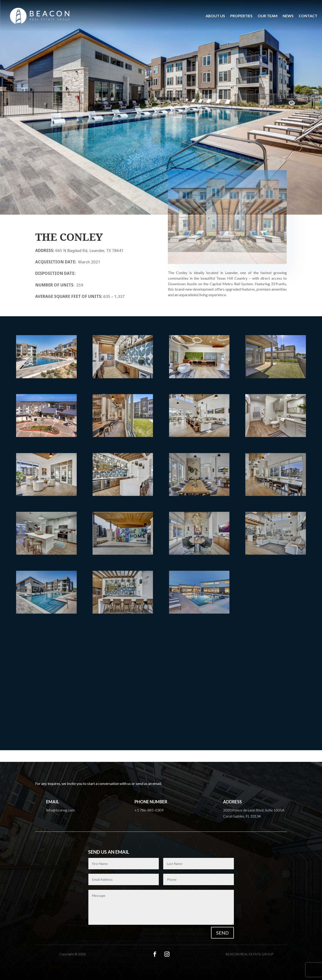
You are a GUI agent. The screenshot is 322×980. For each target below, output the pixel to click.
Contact (308, 16)
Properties (241, 16)
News (288, 16)
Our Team (268, 16)
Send (222, 933)
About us (215, 16)
